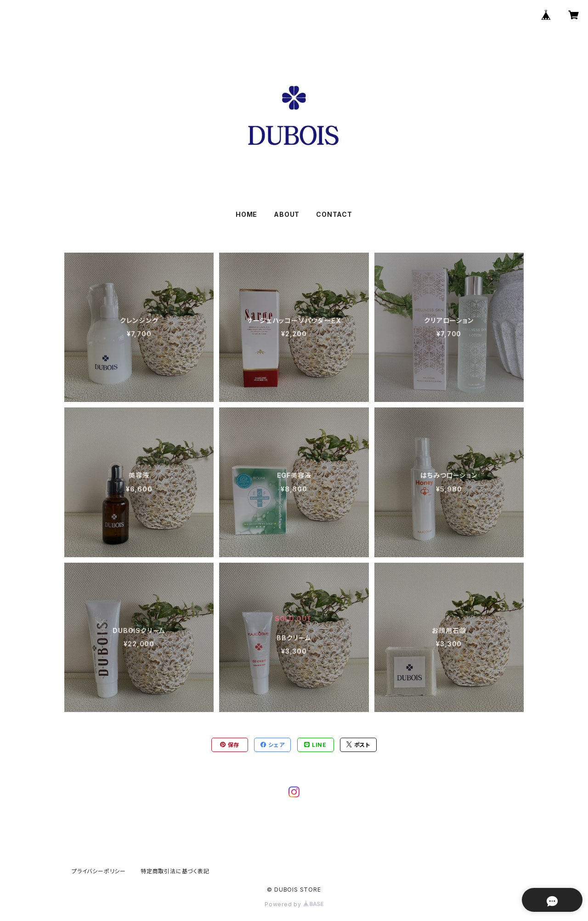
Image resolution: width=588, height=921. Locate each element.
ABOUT (287, 214)
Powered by (294, 904)
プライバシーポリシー (99, 871)
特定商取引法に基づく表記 (175, 871)
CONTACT (334, 214)
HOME (246, 214)
